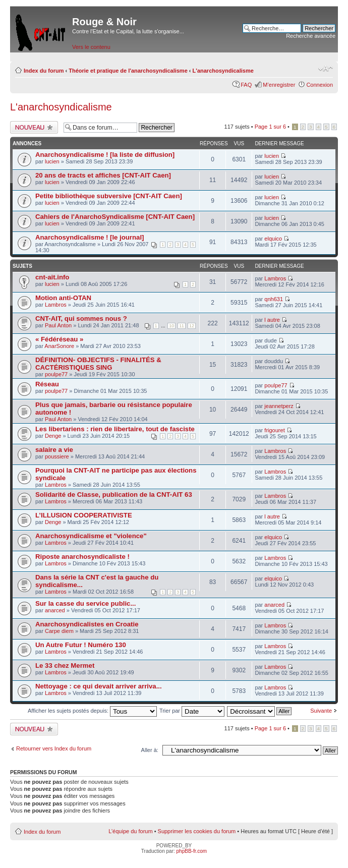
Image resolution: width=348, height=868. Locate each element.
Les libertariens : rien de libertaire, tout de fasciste (115, 429)
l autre (272, 320)
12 (192, 326)
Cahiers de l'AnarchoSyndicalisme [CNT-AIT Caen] (115, 217)
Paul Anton (58, 325)
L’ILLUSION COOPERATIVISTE (84, 515)
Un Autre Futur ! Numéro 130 (81, 645)
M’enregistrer (279, 85)
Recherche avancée (311, 36)
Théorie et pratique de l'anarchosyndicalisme (128, 71)
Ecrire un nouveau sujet (34, 127)
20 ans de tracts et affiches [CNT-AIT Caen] (103, 175)
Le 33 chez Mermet (65, 666)
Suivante (321, 711)
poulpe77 (56, 374)
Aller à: (150, 750)
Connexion (320, 85)
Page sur (270, 127)
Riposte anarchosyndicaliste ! (82, 557)
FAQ (246, 85)
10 (171, 326)
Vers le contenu (91, 47)
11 (182, 326)
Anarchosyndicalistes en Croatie (87, 624)
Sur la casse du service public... (85, 603)
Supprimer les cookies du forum (197, 831)
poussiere (57, 456)
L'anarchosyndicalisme (223, 71)
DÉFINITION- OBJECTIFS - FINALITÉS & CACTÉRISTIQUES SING (98, 364)
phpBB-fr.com (192, 851)
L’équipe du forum (130, 831)
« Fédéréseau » (59, 339)
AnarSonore (59, 346)
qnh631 (274, 299)
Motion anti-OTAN (63, 298)
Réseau (47, 384)
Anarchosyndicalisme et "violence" (91, 536)
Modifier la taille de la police (326, 69)
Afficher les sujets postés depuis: (92, 711)
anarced (55, 610)
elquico (273, 239)
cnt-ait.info (52, 277)
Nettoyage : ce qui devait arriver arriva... (99, 686)
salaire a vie (54, 450)
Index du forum (44, 71)
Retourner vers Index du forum (54, 748)
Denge (53, 436)
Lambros (275, 278)
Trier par (192, 711)
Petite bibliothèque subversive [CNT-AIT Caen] (109, 196)
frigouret (274, 430)
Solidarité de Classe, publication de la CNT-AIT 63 (114, 495)
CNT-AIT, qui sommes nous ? (81, 319)
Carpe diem (59, 631)
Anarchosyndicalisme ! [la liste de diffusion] (105, 155)
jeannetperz (279, 406)
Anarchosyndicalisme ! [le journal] (90, 237)
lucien (52, 161)
